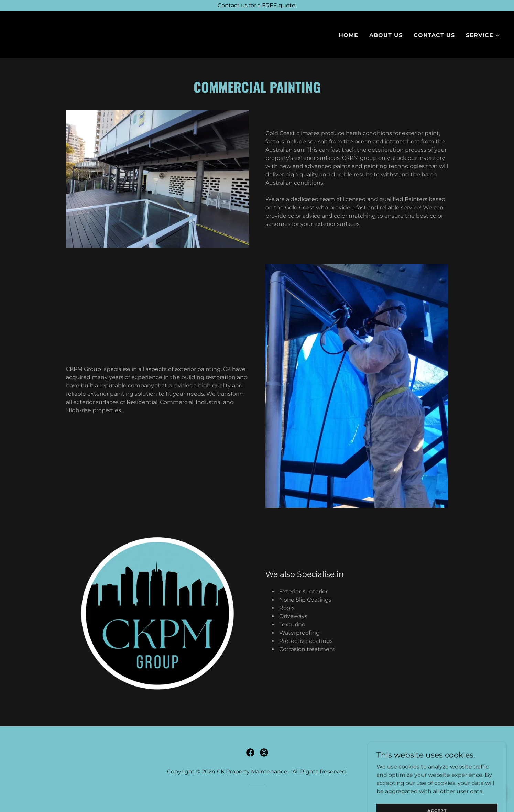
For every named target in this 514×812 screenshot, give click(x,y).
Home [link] (348, 35)
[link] (31, 34)
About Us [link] (386, 35)
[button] (483, 35)
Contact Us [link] (434, 35)
